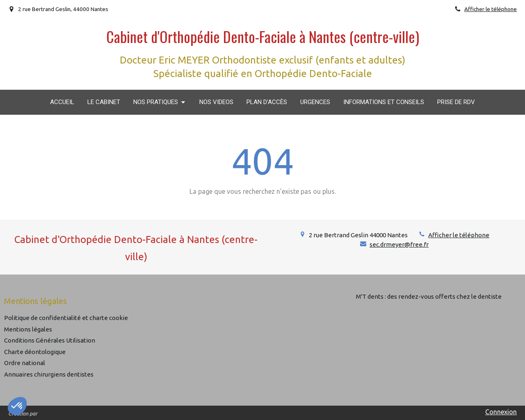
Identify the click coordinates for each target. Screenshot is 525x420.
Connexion (501, 412)
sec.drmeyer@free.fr (399, 244)
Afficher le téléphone (491, 9)
